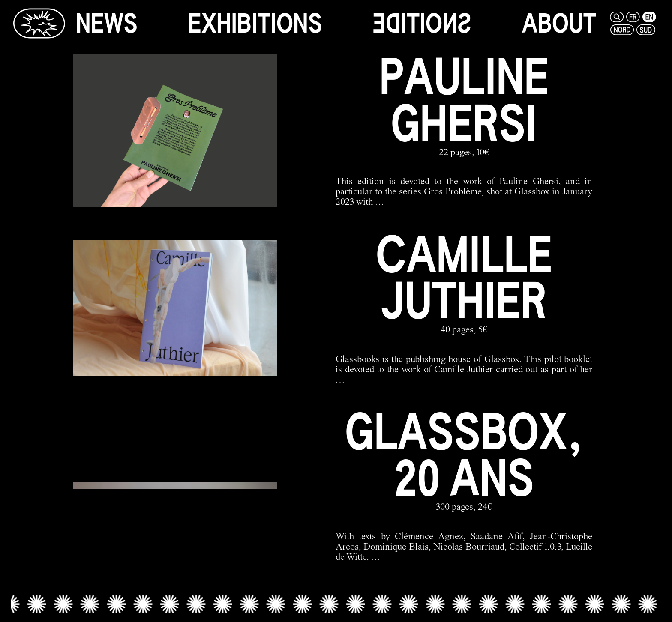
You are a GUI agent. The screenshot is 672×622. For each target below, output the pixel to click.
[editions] (422, 23)
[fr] (633, 17)
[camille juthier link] (333, 308)
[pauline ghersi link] (333, 130)
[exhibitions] (255, 23)
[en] (649, 17)
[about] (559, 23)
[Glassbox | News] (39, 23)
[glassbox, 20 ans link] (333, 486)
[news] (107, 23)
